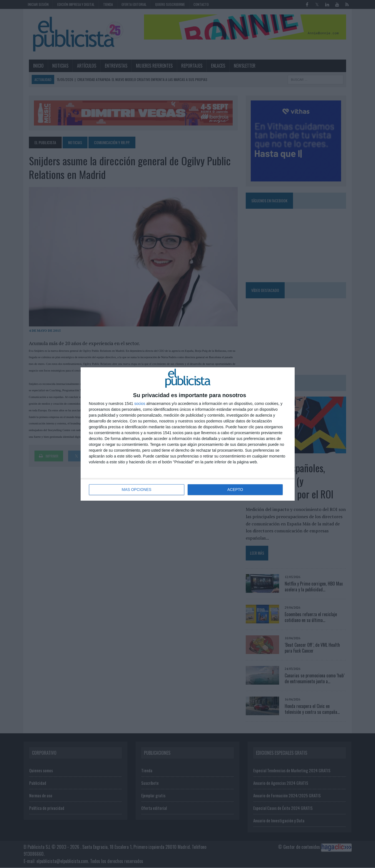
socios (140, 404)
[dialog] (188, 434)
